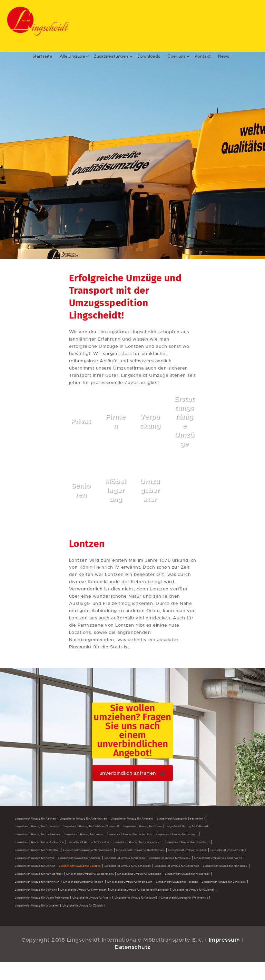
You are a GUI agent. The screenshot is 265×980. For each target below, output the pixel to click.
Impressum (224, 940)
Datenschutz (132, 947)
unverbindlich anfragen (132, 773)
